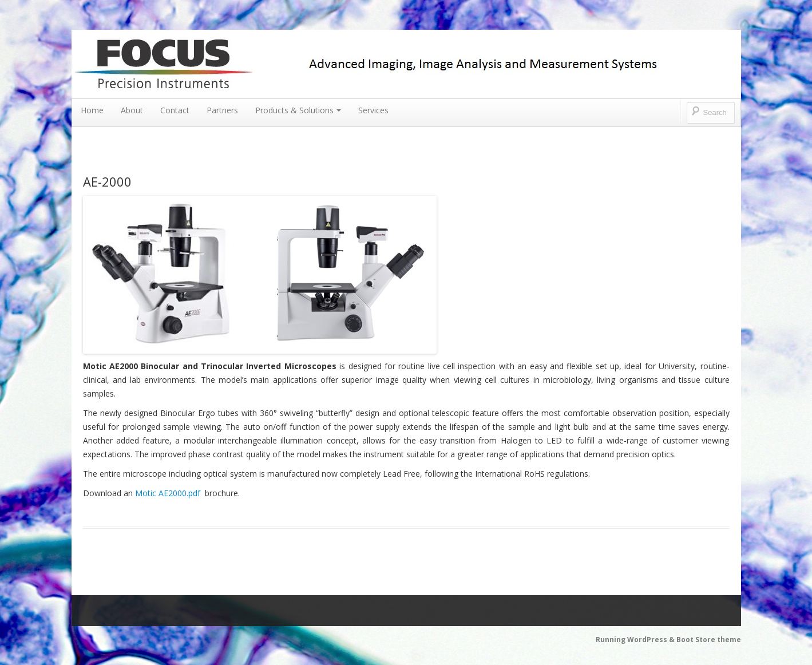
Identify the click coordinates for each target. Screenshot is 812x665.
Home (92, 110)
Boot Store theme (709, 640)
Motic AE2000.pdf (168, 493)
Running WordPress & (636, 640)
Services (373, 110)
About (132, 110)
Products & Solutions (298, 110)
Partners (222, 110)
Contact (175, 110)
